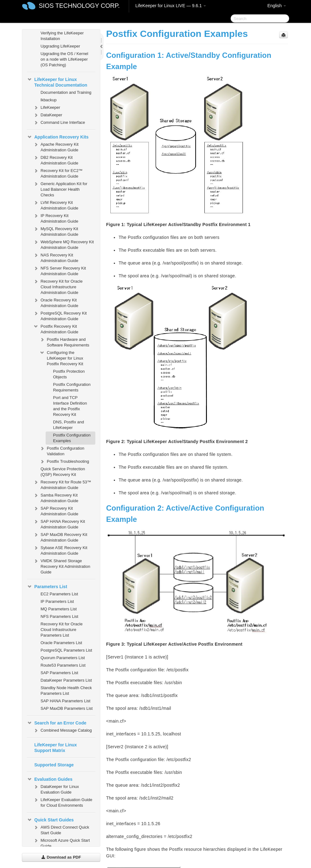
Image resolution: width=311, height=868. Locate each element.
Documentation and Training (66, 92)
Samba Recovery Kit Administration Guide (56, 497)
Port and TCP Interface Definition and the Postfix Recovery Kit (70, 406)
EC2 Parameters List (59, 594)
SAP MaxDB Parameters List (67, 708)
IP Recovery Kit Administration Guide (56, 218)
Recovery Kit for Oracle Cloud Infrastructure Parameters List (62, 630)
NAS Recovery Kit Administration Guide (56, 257)
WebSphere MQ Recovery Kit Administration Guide (63, 244)
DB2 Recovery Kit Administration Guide (56, 160)
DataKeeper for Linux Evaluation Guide (56, 789)
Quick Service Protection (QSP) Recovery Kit (63, 472)
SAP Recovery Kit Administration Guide (56, 510)
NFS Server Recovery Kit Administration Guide (60, 270)
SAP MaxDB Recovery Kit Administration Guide (60, 537)
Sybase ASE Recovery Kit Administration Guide (60, 550)
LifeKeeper (47, 108)
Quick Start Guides (50, 820)
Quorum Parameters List (63, 658)
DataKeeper (48, 115)
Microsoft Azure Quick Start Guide (62, 843)
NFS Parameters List (60, 616)
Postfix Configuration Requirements (72, 387)
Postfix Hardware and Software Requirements (64, 342)
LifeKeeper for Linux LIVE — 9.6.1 (171, 6)
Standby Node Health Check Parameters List (66, 691)
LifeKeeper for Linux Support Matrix (56, 748)
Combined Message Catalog (63, 730)
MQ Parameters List (59, 609)
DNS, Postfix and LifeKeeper (69, 425)
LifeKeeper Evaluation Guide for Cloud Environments (63, 802)
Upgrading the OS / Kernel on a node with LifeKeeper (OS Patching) (64, 59)
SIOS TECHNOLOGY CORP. (79, 6)
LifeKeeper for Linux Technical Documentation (57, 82)
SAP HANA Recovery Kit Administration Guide (59, 524)
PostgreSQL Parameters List (66, 650)
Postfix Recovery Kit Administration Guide (56, 328)
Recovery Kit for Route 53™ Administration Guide (62, 484)
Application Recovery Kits (58, 137)
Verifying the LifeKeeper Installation (62, 36)
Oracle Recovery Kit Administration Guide (56, 302)
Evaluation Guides (50, 779)
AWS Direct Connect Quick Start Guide (61, 829)
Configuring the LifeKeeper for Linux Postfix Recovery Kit (61, 358)
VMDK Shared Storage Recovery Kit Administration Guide (62, 566)
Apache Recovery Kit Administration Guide (56, 146)
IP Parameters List (57, 601)
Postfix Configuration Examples (72, 438)
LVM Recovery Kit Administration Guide (56, 205)
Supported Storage (54, 765)
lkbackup (49, 100)
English (277, 6)
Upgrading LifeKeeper (60, 46)
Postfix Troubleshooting (64, 462)
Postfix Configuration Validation (62, 450)
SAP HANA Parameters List (65, 701)
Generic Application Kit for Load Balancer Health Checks (60, 189)
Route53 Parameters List (63, 665)
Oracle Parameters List (61, 643)
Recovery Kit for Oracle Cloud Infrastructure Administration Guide (58, 286)
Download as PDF (61, 857)
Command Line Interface (59, 123)
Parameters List (47, 587)
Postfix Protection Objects (69, 374)
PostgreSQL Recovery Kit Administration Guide (60, 315)
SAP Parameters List (59, 673)
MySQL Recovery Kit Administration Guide (56, 231)
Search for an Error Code (57, 723)
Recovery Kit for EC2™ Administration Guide (58, 173)
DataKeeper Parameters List (66, 680)
